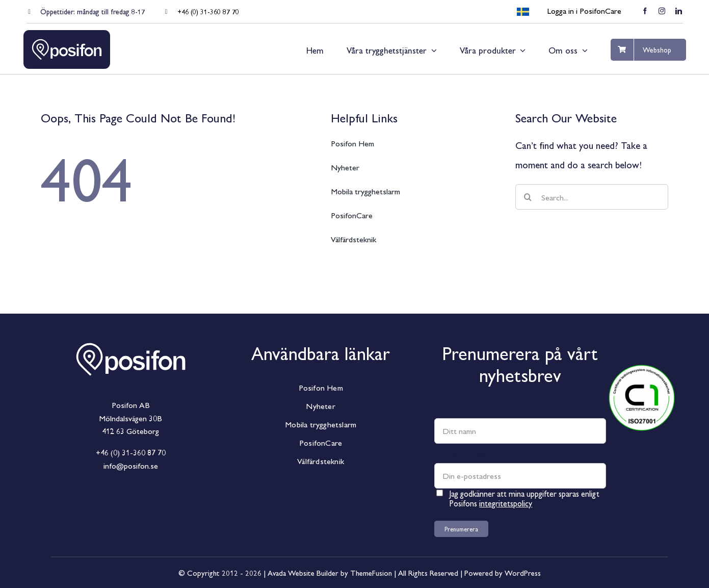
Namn (446, 408)
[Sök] (528, 197)
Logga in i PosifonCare (584, 10)
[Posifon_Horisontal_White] (130, 334)
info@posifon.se (131, 465)
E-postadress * (463, 453)
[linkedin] (679, 11)
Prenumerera (461, 529)
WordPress (523, 572)
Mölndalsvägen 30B (130, 418)
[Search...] (592, 197)
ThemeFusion (371, 572)
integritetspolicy (506, 503)
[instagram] (662, 11)
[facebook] (645, 11)
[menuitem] (523, 12)
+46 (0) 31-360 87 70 (208, 11)
